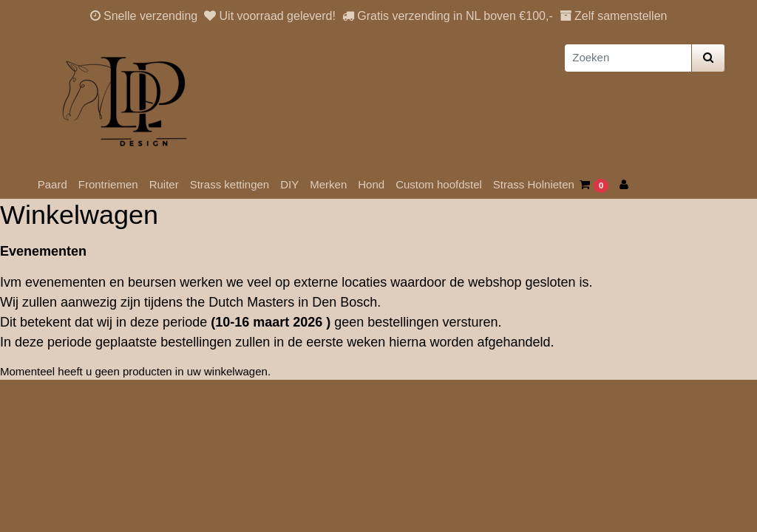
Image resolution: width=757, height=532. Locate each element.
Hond (371, 184)
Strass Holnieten (534, 184)
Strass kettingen (230, 184)
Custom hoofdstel (439, 184)
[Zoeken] (628, 58)
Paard (52, 184)
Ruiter (164, 184)
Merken (328, 184)
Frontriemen (108, 184)
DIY (289, 184)
